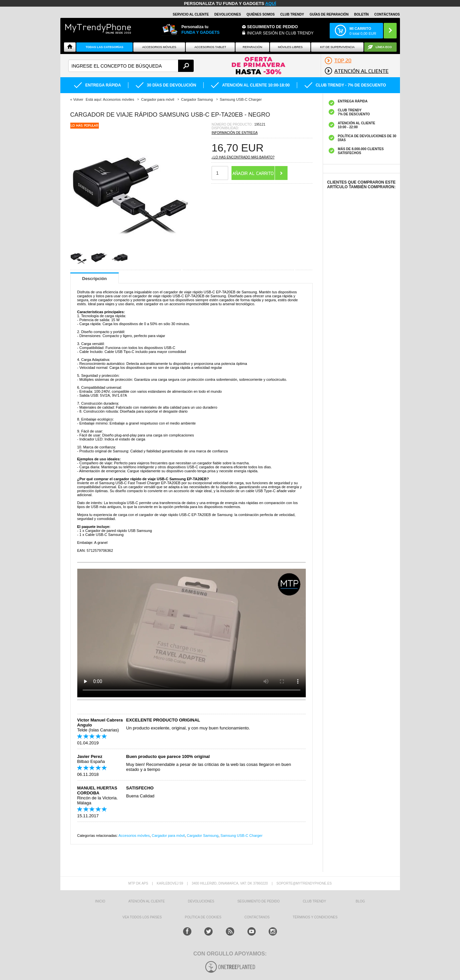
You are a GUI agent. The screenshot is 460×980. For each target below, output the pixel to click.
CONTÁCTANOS (387, 14)
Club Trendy (292, 14)
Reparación (253, 47)
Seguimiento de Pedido (272, 27)
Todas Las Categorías (104, 47)
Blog (361, 901)
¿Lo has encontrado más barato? (243, 157)
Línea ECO (384, 47)
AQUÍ (271, 3)
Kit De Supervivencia (337, 47)
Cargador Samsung (202, 836)
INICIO (100, 901)
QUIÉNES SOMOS (261, 14)
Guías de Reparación (329, 14)
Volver (78, 99)
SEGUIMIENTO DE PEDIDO (259, 901)
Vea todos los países (142, 917)
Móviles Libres (290, 47)
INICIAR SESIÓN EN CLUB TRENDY (280, 33)
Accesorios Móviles (159, 47)
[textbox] (131, 66)
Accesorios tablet (210, 47)
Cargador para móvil (168, 836)
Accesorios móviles (134, 836)
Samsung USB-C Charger (242, 836)
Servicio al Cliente (191, 14)
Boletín (361, 14)
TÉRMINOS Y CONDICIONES (315, 917)
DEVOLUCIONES (228, 14)
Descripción (95, 279)
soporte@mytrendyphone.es (304, 883)
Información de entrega (235, 133)
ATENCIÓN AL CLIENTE (147, 901)
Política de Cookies (203, 917)
